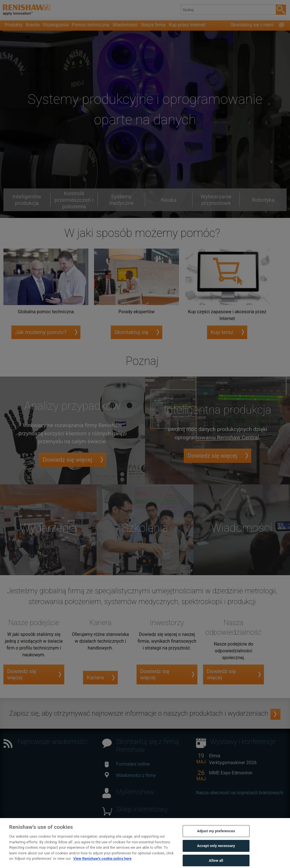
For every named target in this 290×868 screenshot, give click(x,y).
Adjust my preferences (216, 837)
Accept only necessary (216, 852)
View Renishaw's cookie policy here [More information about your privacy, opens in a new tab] (103, 864)
